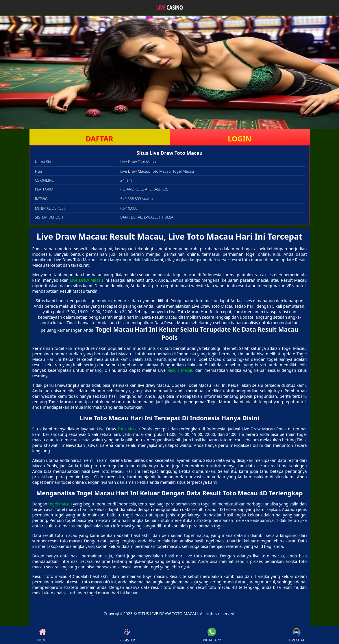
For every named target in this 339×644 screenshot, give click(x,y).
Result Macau (180, 370)
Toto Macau (129, 429)
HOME (42, 635)
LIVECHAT (297, 635)
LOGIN (239, 139)
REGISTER (127, 635)
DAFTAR (99, 139)
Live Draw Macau (86, 280)
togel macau (60, 504)
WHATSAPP (212, 635)
